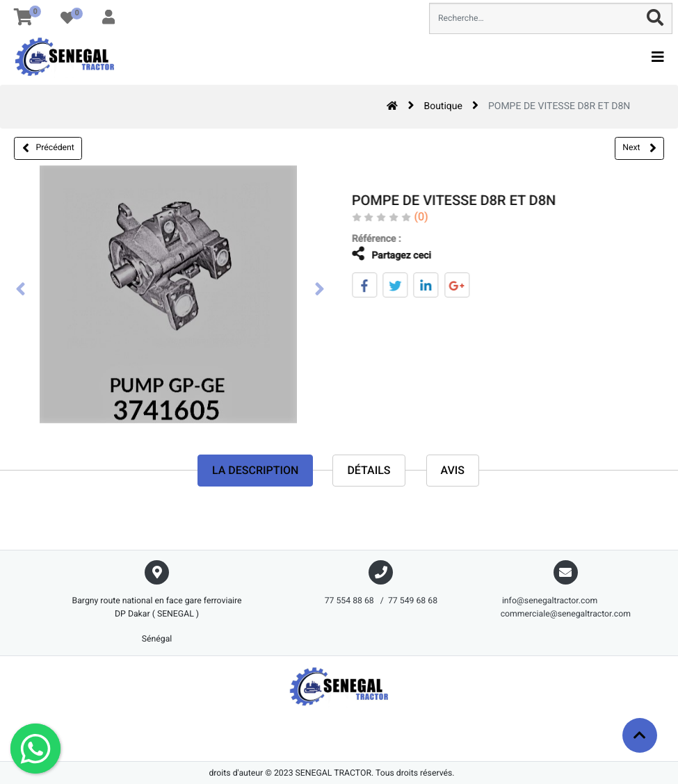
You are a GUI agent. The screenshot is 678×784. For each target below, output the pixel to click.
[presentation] (21, 291)
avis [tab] (453, 470)
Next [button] (639, 148)
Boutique (443, 106)
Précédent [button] (48, 148)
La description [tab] (255, 470)
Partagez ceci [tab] (382, 254)
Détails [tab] (369, 470)
